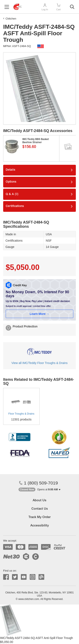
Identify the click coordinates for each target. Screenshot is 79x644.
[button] (40, 490)
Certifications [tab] (15, 206)
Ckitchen (11, 19)
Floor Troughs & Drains (21, 414)
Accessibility (40, 526)
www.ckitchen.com (29, 599)
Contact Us (40, 509)
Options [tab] (11, 182)
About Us (39, 501)
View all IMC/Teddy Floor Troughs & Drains (39, 363)
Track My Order (39, 517)
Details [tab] (10, 170)
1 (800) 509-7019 (38, 483)
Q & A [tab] (12, 194)
